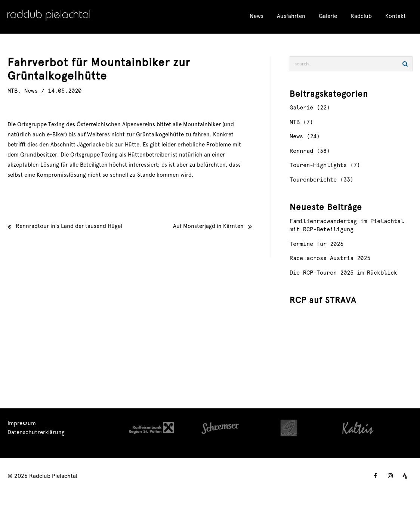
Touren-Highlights (318, 166)
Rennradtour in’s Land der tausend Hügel (69, 227)
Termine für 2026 (316, 245)
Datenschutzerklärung (36, 433)
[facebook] (375, 476)
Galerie (301, 108)
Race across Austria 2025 (330, 259)
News (31, 91)
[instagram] (390, 476)
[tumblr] (405, 476)
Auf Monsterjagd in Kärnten (208, 227)
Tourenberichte (313, 180)
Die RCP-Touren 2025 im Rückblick (343, 273)
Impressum (22, 424)
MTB (13, 91)
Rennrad (301, 152)
